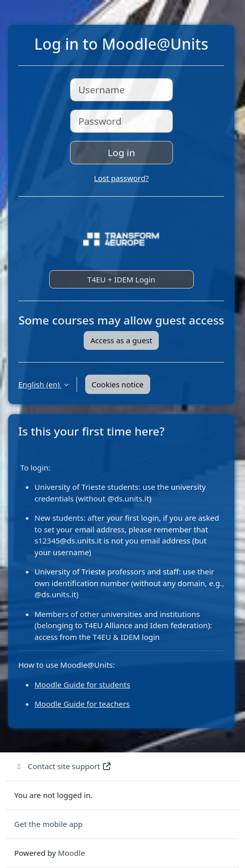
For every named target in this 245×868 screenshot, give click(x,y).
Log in (121, 152)
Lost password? (121, 178)
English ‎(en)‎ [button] (40, 384)
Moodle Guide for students (82, 684)
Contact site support (63, 766)
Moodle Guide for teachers (82, 704)
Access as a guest (121, 340)
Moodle (71, 853)
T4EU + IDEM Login (121, 279)
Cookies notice (118, 384)
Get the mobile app (48, 824)
